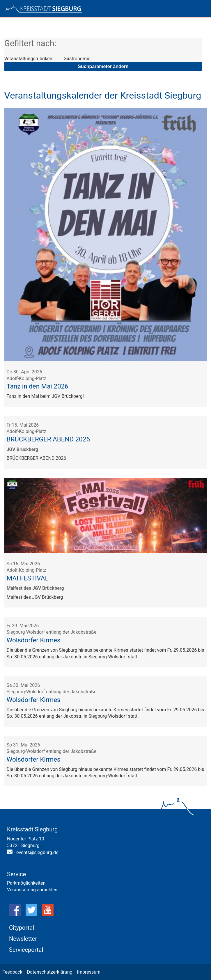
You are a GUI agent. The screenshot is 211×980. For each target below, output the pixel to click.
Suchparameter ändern (103, 66)
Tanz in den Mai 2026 (38, 386)
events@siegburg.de (37, 852)
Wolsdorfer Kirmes (34, 640)
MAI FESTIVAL (28, 578)
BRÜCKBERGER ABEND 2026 (48, 439)
